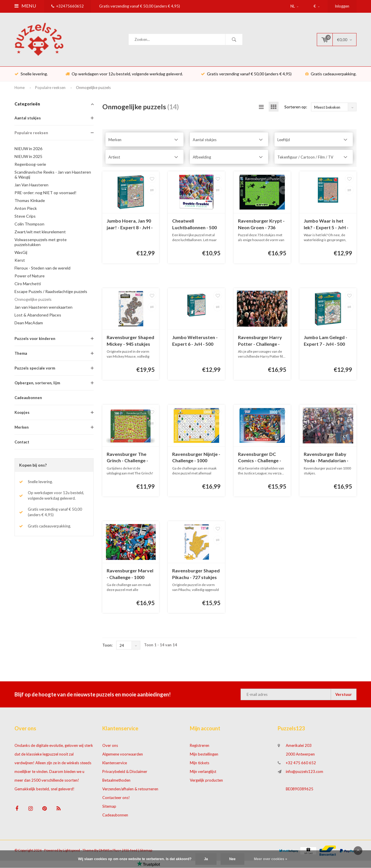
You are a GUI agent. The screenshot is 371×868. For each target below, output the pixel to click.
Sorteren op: (296, 108)
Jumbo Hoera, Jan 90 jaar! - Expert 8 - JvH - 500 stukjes (130, 226)
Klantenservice (115, 764)
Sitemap (109, 808)
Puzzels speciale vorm (35, 369)
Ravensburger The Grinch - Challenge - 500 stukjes (127, 459)
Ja (206, 859)
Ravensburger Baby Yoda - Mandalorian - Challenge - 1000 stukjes (326, 459)
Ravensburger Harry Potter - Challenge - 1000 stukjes (260, 342)
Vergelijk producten (206, 782)
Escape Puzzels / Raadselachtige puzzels (51, 293)
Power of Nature (30, 277)
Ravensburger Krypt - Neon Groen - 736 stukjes (261, 226)
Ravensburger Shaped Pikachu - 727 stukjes (196, 575)
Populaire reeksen (50, 89)
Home (20, 89)
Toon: (107, 647)
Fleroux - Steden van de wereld (42, 269)
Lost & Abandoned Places (38, 316)
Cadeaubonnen (28, 399)
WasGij (21, 253)
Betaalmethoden (116, 782)
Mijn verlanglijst (203, 773)
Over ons (110, 747)
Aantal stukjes (28, 119)
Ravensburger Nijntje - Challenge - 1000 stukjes (196, 459)
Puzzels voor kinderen (35, 340)
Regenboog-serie (30, 165)
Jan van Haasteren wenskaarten (43, 308)
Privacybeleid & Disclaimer (125, 773)
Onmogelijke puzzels (93, 89)
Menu (25, 6)
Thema (21, 354)
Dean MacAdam (29, 324)
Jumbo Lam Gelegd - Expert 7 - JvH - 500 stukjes (325, 342)
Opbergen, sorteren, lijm (37, 384)
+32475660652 (68, 6)
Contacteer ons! (116, 799)
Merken (22, 428)
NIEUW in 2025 (28, 158)
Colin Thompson (29, 225)
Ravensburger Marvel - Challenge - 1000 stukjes (130, 576)
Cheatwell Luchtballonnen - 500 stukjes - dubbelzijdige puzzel (196, 226)
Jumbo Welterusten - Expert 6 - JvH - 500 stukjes (195, 342)
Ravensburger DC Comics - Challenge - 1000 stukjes (260, 459)
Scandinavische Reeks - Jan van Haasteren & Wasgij (53, 176)
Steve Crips (25, 217)
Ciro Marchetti (28, 285)
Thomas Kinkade (30, 202)
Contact (22, 443)
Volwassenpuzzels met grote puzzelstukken (41, 243)
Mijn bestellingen (204, 756)
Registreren (200, 747)
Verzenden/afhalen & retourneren (130, 790)
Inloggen (342, 6)
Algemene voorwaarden (123, 756)
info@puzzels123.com (304, 773)
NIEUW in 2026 (28, 150)
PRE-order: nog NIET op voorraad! (46, 194)
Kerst (20, 261)
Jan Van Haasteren (31, 186)
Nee (232, 859)
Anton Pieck (26, 209)
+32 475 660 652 (301, 764)
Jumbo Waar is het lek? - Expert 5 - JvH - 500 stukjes (326, 226)
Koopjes (22, 414)
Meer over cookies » (271, 859)
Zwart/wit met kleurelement (40, 233)
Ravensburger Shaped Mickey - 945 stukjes (130, 342)
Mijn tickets (200, 764)
